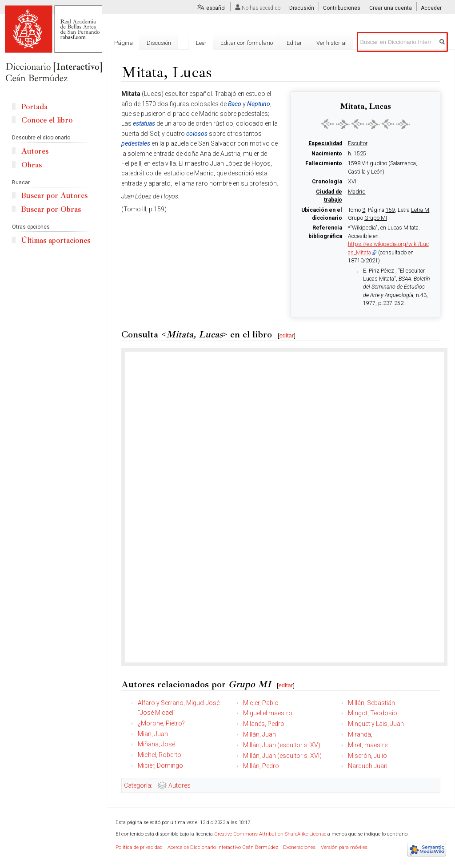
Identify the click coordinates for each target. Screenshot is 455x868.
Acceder (431, 8)
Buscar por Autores (54, 196)
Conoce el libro (47, 120)
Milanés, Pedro (264, 724)
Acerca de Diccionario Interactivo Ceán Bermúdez (223, 847)
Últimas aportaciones (56, 240)
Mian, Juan (153, 734)
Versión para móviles (344, 847)
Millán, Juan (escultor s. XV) (282, 745)
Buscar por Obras (51, 209)
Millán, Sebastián (371, 703)
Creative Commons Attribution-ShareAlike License (270, 834)
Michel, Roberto (160, 755)
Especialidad (325, 143)
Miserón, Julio (367, 756)
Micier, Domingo (160, 765)
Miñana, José (156, 744)
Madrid (357, 192)
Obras (32, 165)
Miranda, (360, 734)
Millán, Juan (259, 734)
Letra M (420, 210)
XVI (352, 182)
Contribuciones (342, 8)
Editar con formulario (247, 43)
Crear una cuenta (391, 8)
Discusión (302, 8)
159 (390, 210)
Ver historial (331, 43)
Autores (180, 785)
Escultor (358, 143)
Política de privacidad (139, 847)
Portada (34, 107)
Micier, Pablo (261, 703)
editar (287, 335)
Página (124, 43)
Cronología (327, 182)
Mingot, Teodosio (373, 713)
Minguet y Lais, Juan (376, 724)
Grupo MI (376, 218)
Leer (201, 43)
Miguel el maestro (268, 713)
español (216, 8)
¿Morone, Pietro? (161, 723)
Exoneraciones (299, 847)
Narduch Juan (368, 766)
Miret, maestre (368, 745)
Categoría (138, 785)
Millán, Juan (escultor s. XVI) (282, 756)
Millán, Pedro (261, 766)
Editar (294, 43)
